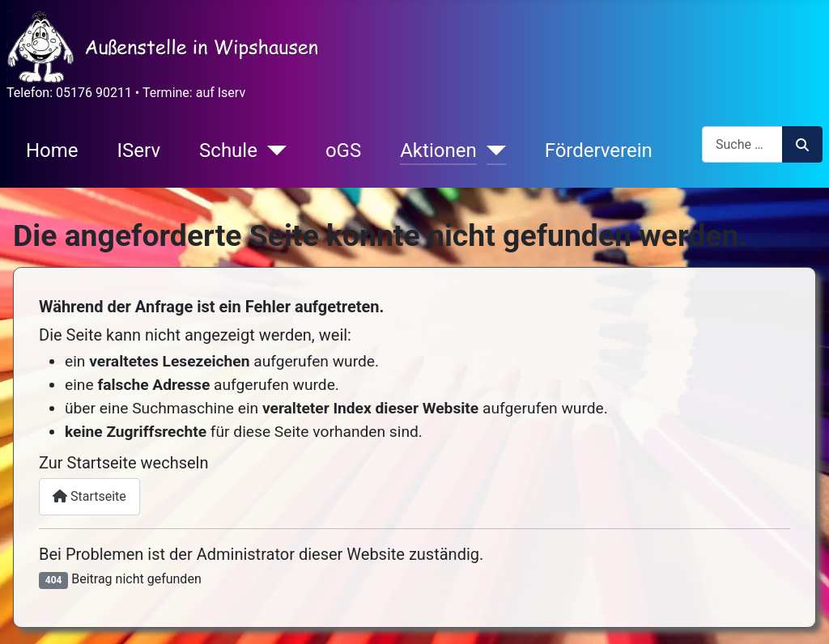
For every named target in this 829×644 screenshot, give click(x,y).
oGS (343, 150)
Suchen (802, 145)
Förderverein (599, 150)
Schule (228, 150)
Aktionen (438, 150)
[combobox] (742, 144)
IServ (139, 150)
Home (52, 150)
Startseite (89, 496)
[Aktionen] (491, 150)
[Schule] (272, 150)
